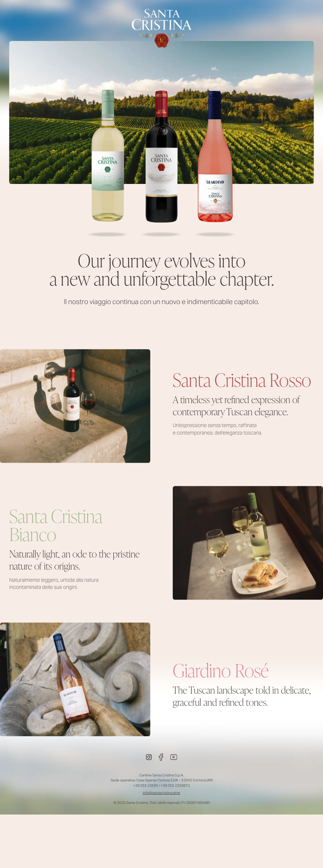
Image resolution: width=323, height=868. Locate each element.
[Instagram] (149, 757)
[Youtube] (174, 757)
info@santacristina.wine (161, 793)
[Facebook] (161, 757)
